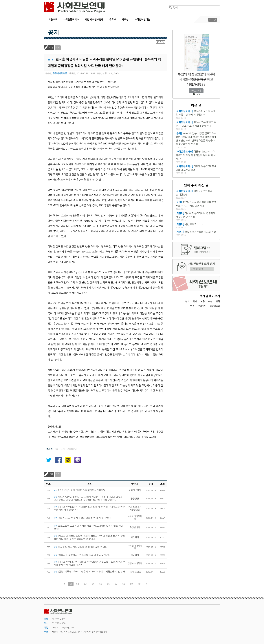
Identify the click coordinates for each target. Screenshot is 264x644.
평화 (218, 302)
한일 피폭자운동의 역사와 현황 (200, 232)
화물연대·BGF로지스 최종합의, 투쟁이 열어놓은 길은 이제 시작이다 (196, 155)
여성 (210, 302)
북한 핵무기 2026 (194, 224)
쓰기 (51, 48)
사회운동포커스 (71, 20)
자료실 (125, 20)
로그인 (213, 20)
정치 (187, 302)
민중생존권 (215, 306)
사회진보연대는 (142, 20)
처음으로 (53, 20)
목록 (58, 48)
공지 (54, 33)
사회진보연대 (74, 8)
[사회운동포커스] (184, 111)
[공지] (179, 133)
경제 (195, 302)
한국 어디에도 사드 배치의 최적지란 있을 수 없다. (81, 547)
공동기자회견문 (60, 73)
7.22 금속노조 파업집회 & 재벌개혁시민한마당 (80, 490)
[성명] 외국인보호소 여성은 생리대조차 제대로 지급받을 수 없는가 (89, 572)
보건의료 (202, 306)
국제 (192, 306)
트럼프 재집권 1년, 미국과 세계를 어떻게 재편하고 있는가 (196, 79)
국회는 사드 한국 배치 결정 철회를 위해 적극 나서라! (82, 518)
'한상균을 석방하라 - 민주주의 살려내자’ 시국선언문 (82, 555)
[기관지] (180, 213)
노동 (203, 302)
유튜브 (113, 20)
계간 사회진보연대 (94, 20)
